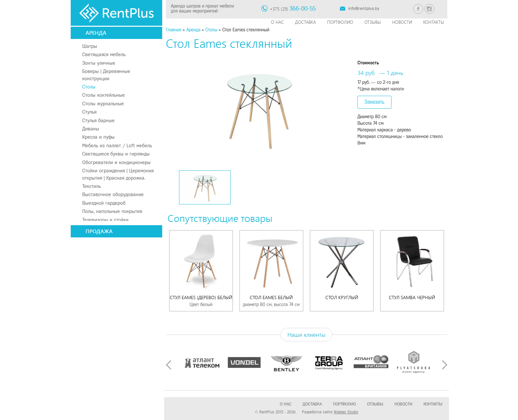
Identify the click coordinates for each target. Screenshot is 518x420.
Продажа (99, 231)
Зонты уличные (99, 63)
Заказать (374, 102)
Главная (174, 30)
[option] (259, 109)
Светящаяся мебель (104, 54)
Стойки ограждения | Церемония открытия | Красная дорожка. (118, 174)
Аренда (96, 33)
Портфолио (340, 22)
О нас (277, 22)
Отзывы (373, 22)
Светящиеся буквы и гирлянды (116, 154)
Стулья (89, 112)
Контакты (434, 22)
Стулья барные (98, 121)
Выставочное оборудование (113, 194)
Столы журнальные (103, 104)
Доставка (305, 22)
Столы (89, 87)
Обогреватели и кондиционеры (116, 162)
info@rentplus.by (364, 8)
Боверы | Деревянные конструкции (106, 75)
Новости (402, 22)
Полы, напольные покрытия (112, 211)
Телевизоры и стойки (105, 220)
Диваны (91, 129)
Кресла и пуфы (98, 137)
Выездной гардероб (104, 203)
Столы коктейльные (104, 95)
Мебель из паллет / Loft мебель (117, 146)
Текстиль (92, 186)
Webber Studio (346, 412)
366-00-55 (303, 9)
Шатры (90, 46)
